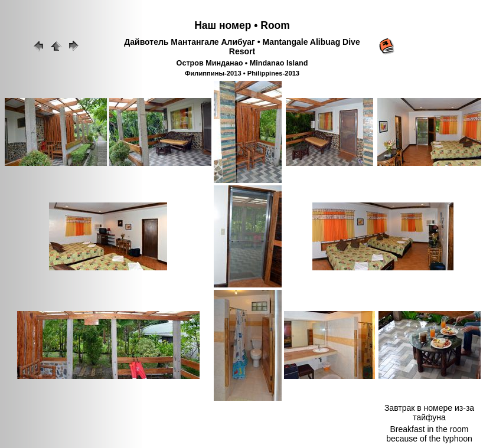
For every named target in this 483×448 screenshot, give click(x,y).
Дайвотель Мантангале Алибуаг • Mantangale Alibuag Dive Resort (242, 47)
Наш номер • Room (242, 25)
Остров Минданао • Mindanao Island (242, 63)
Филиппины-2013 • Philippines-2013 (242, 73)
